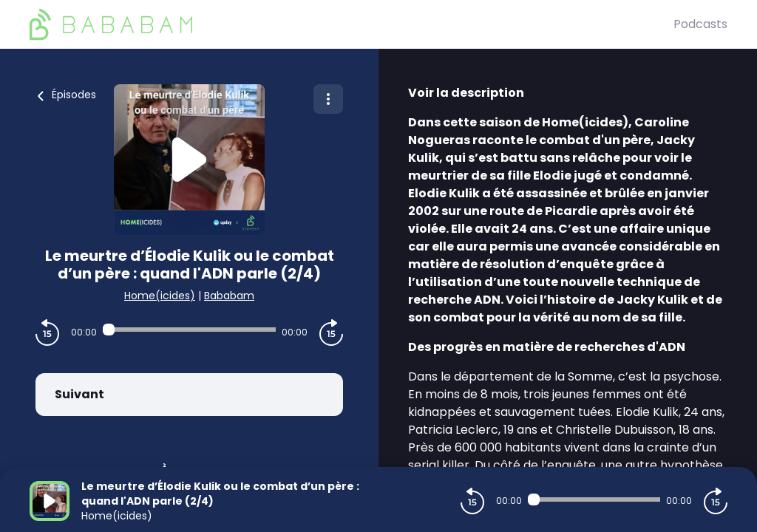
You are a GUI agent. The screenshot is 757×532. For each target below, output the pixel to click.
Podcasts (700, 24)
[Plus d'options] (328, 99)
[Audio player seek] (189, 330)
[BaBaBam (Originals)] (352, 24)
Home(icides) (160, 296)
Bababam (229, 296)
